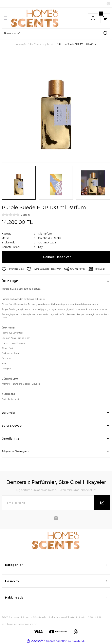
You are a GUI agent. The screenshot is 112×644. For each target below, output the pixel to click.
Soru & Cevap (12, 426)
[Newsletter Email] (56, 503)
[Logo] (35, 18)
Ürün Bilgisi (10, 281)
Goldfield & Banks (49, 238)
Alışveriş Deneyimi (15, 451)
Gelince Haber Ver (57, 257)
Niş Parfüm (45, 234)
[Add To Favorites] (13, 269)
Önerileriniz (10, 439)
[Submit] (102, 503)
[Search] (56, 33)
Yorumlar (8, 413)
